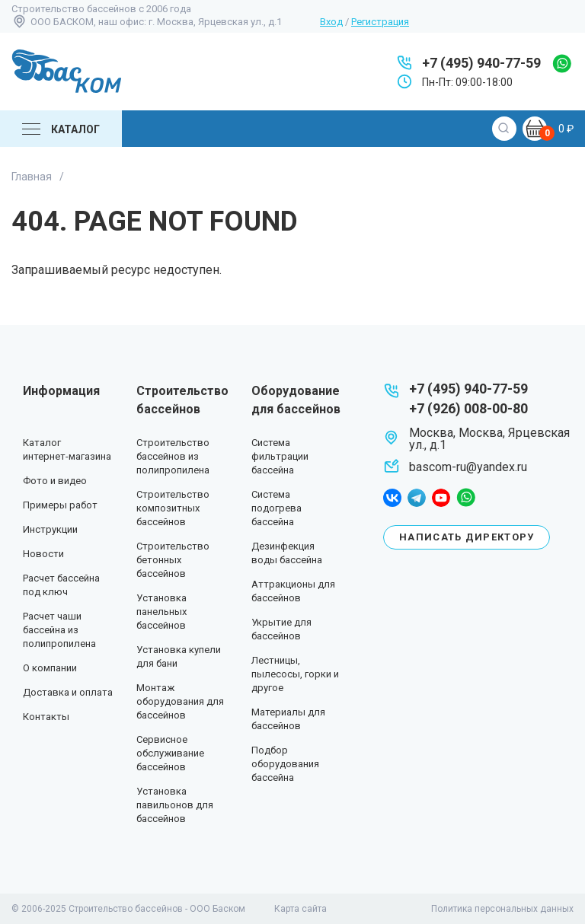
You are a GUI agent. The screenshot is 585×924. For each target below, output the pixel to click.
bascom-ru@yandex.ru (468, 467)
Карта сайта (300, 909)
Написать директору (467, 537)
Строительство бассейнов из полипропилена (173, 456)
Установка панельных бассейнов (161, 612)
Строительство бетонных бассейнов (173, 560)
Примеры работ (60, 505)
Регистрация (380, 22)
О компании (50, 668)
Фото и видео (55, 481)
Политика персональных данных (502, 909)
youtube (441, 498)
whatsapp (562, 64)
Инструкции (50, 529)
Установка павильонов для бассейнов (175, 805)
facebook (392, 498)
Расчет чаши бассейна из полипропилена (59, 630)
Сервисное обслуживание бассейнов (170, 753)
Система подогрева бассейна (277, 508)
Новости (43, 554)
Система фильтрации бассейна (280, 456)
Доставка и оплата (68, 692)
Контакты (46, 717)
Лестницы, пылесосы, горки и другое (295, 674)
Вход (331, 22)
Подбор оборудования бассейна (285, 764)
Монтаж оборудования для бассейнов (180, 701)
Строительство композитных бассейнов (173, 508)
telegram (417, 498)
